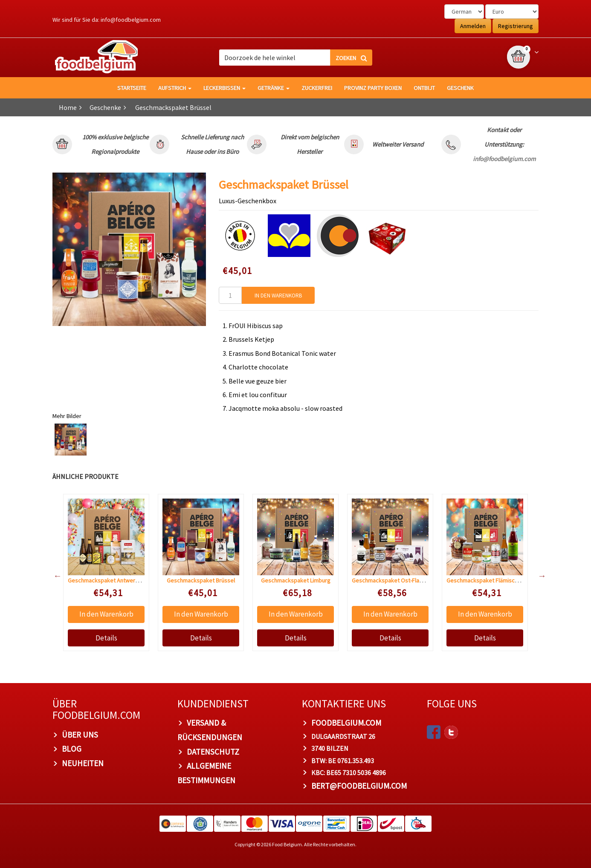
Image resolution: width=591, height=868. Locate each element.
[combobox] (295, 58)
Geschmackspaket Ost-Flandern (393, 580)
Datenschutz (213, 752)
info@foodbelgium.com (131, 20)
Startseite (132, 88)
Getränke (274, 88)
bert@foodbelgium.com (359, 786)
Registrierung (516, 26)
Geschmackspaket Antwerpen (106, 580)
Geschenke (105, 107)
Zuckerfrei (317, 88)
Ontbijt (424, 88)
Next (538, 576)
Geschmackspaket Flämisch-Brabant (493, 580)
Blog (72, 749)
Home (68, 107)
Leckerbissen (225, 88)
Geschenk (460, 88)
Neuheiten (83, 763)
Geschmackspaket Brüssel (201, 580)
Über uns (80, 735)
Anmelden (473, 26)
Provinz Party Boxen (373, 88)
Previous (53, 576)
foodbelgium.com (346, 723)
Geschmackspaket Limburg (296, 580)
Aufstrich (175, 88)
